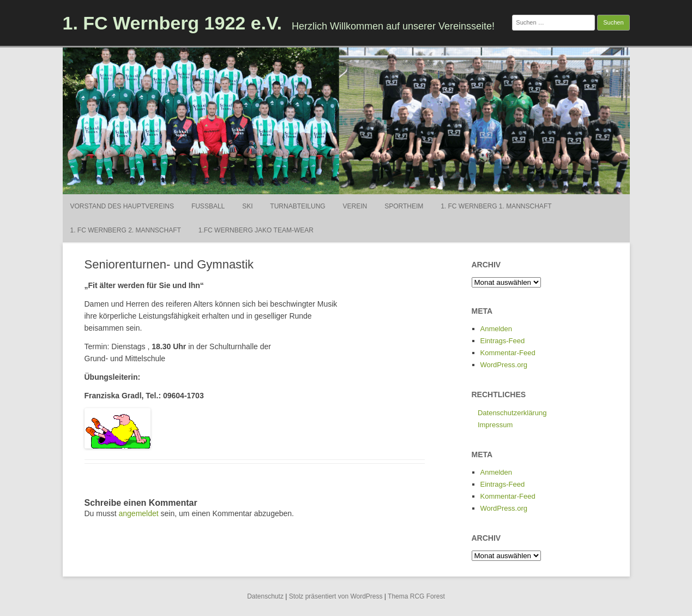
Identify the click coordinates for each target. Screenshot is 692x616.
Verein (355, 206)
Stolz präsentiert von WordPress (336, 596)
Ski (247, 206)
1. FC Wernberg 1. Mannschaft (496, 206)
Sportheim (404, 206)
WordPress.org (504, 365)
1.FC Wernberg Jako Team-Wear (256, 230)
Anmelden (497, 329)
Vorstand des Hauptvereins (122, 206)
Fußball (208, 206)
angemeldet (139, 513)
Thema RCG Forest (416, 596)
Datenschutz (265, 596)
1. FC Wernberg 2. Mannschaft (126, 230)
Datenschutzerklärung (512, 413)
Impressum (495, 425)
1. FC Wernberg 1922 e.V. (173, 23)
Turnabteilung (297, 206)
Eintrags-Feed (503, 341)
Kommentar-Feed (508, 353)
